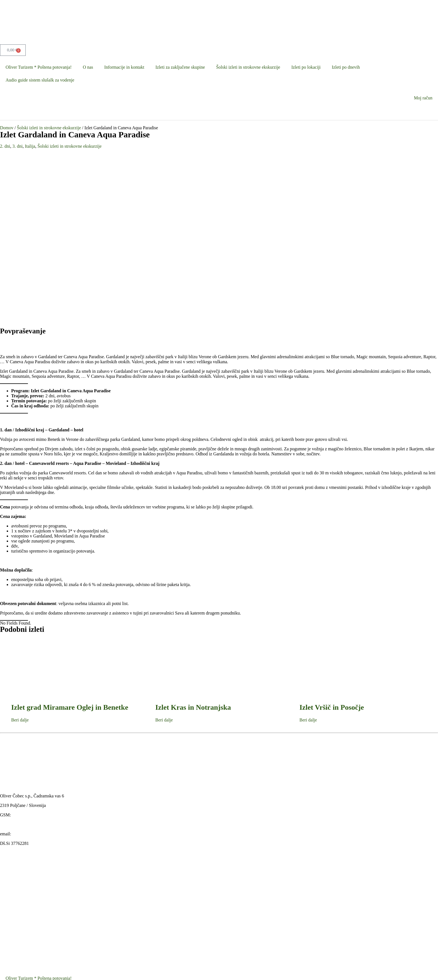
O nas (88, 67)
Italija (30, 146)
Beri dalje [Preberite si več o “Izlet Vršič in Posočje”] (308, 556)
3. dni (17, 146)
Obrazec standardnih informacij (34, 956)
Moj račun (423, 98)
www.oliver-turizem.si (20, 661)
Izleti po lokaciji (306, 67)
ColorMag (136, 970)
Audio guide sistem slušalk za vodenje (40, 80)
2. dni (5, 146)
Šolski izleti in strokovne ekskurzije (248, 67)
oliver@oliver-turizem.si (34, 670)
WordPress (200, 970)
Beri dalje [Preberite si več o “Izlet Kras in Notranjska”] (164, 556)
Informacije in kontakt (124, 67)
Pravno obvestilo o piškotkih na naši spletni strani (50, 943)
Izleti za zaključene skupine (180, 67)
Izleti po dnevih (346, 67)
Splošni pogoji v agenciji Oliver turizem (41, 917)
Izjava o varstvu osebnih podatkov (36, 930)
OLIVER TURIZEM (52, 970)
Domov (7, 128)
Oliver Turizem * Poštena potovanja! (39, 67)
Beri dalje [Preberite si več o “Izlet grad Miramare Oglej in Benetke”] (20, 556)
